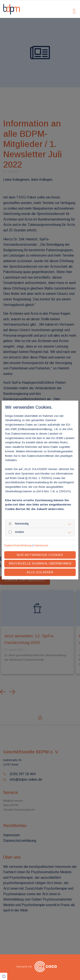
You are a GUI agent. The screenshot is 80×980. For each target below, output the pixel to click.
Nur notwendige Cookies (40, 555)
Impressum (41, 545)
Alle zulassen (40, 572)
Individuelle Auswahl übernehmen (40, 563)
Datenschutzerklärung (18, 545)
